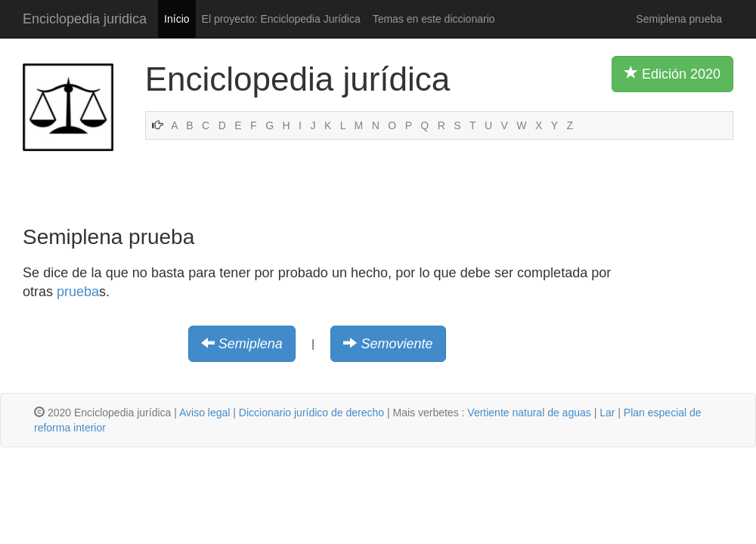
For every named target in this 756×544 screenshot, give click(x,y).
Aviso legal (204, 413)
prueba (78, 292)
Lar (607, 413)
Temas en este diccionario (434, 19)
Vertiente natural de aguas (529, 413)
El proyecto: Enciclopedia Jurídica (281, 19)
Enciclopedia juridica (85, 19)
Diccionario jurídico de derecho (311, 413)
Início (177, 19)
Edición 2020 (672, 73)
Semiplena (251, 344)
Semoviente (397, 344)
